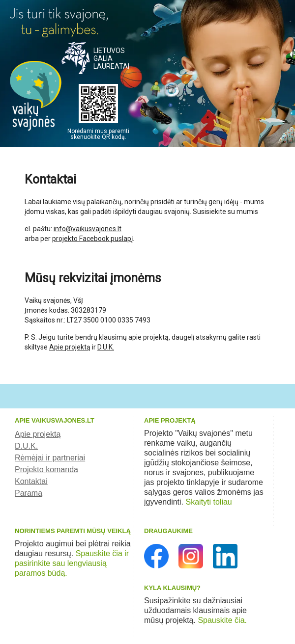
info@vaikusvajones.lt (88, 229)
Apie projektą (70, 347)
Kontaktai (31, 481)
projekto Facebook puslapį (92, 239)
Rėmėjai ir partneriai (50, 458)
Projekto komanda (46, 470)
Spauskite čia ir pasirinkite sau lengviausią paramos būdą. (72, 563)
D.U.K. (106, 347)
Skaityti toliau (209, 502)
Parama (29, 493)
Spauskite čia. (222, 620)
